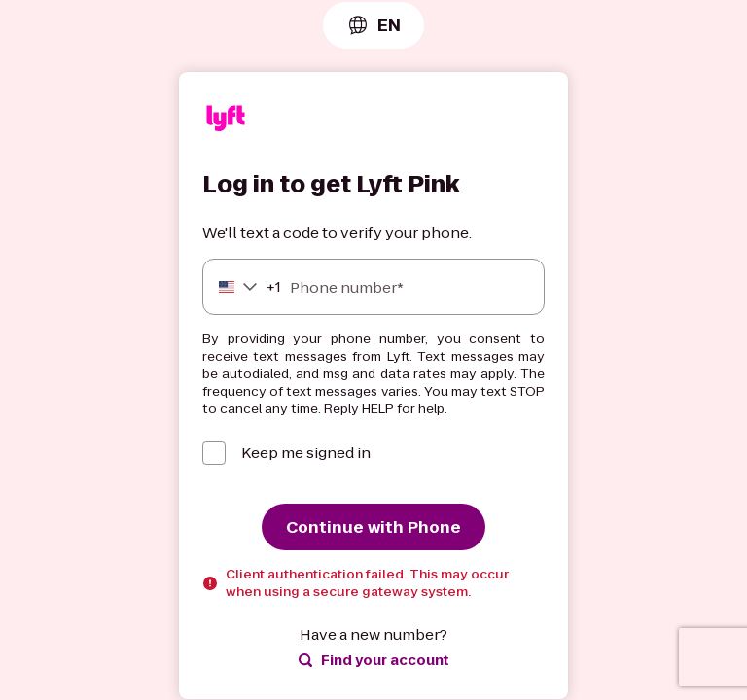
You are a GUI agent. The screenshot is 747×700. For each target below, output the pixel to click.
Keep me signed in (306, 453)
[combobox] (373, 25)
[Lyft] (226, 121)
